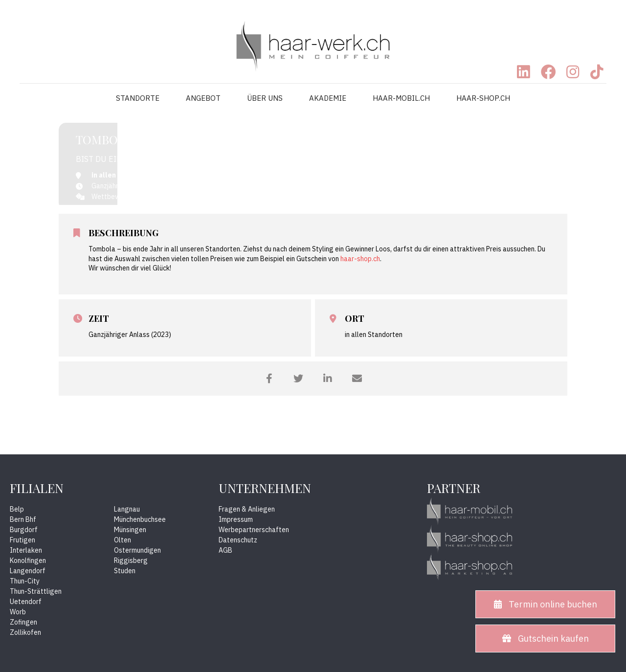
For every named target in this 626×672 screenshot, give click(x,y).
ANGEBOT (203, 98)
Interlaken (26, 550)
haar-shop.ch (360, 259)
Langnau (127, 509)
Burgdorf (24, 530)
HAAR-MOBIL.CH (401, 98)
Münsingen (130, 530)
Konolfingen (28, 560)
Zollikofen (25, 632)
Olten (123, 540)
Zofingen (23, 622)
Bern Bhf (23, 519)
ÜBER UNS (265, 98)
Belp (17, 509)
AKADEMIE (328, 98)
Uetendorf (26, 602)
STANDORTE (138, 98)
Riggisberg (131, 560)
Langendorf (28, 571)
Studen (125, 571)
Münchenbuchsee (140, 519)
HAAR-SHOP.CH (483, 98)
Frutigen (22, 540)
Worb (18, 612)
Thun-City (25, 581)
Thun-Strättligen (36, 591)
